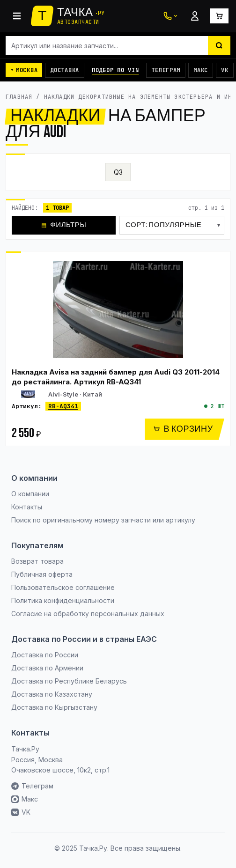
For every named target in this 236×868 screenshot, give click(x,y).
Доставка (65, 70)
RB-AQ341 (63, 406)
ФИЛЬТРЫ (64, 225)
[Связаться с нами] (170, 16)
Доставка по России (45, 655)
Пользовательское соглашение (63, 587)
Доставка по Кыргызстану (54, 707)
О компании (30, 494)
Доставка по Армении (47, 668)
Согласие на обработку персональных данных (88, 614)
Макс (201, 70)
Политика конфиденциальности (63, 600)
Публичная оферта (42, 574)
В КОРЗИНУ (183, 429)
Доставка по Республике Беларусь (69, 681)
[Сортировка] (172, 225)
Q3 (118, 172)
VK (225, 70)
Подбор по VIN (115, 70)
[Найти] (219, 45)
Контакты (27, 507)
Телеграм (166, 70)
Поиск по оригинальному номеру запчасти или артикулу (103, 520)
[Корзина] (219, 16)
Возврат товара (37, 561)
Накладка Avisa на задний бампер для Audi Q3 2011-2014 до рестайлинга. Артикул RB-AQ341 (116, 377)
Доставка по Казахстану (52, 694)
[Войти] (195, 16)
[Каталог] (17, 16)
